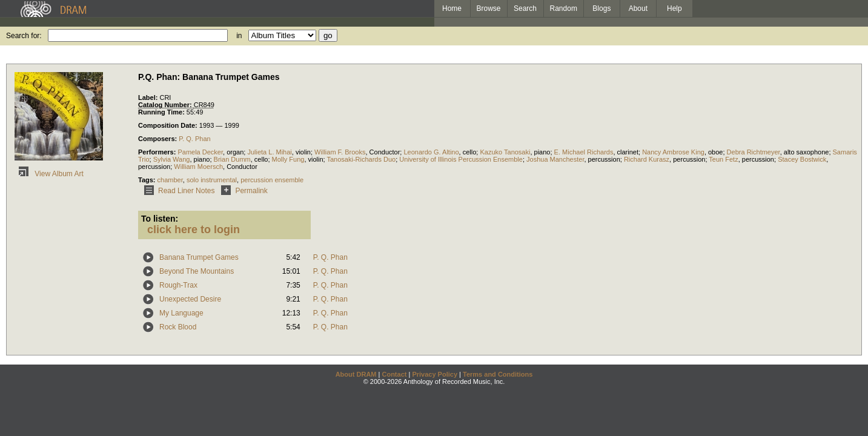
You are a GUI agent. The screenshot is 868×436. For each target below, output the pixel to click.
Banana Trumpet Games (199, 257)
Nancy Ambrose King (673, 152)
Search (525, 8)
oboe (715, 152)
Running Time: (162, 112)
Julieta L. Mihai (269, 152)
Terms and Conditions (498, 374)
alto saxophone (807, 152)
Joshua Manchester (555, 159)
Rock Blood (178, 327)
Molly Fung (288, 159)
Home (452, 8)
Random (564, 8)
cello (470, 152)
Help (674, 8)
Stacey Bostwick (802, 159)
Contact (394, 374)
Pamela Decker (200, 152)
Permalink (242, 191)
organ (235, 152)
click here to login (194, 230)
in (239, 36)
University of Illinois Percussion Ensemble (461, 159)
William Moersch (198, 167)
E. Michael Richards (584, 152)
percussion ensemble (272, 180)
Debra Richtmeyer (754, 152)
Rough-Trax (178, 285)
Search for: (24, 36)
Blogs (601, 8)
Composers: (158, 139)
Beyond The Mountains (197, 271)
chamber (170, 180)
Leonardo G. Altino (431, 152)
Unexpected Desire (190, 299)
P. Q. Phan (194, 139)
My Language (181, 313)
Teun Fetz (723, 159)
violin (303, 152)
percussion (604, 159)
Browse (489, 8)
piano (542, 152)
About (638, 8)
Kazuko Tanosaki (505, 152)
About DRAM (356, 374)
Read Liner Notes (177, 191)
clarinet (628, 152)
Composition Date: (169, 125)
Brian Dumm (232, 159)
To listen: (160, 219)
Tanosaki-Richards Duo (362, 159)
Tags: (148, 180)
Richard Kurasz (647, 159)
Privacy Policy (435, 374)
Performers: (158, 152)
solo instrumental (212, 180)
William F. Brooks (340, 152)
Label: (149, 97)
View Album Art (49, 174)
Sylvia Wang (172, 159)
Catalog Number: (166, 105)
